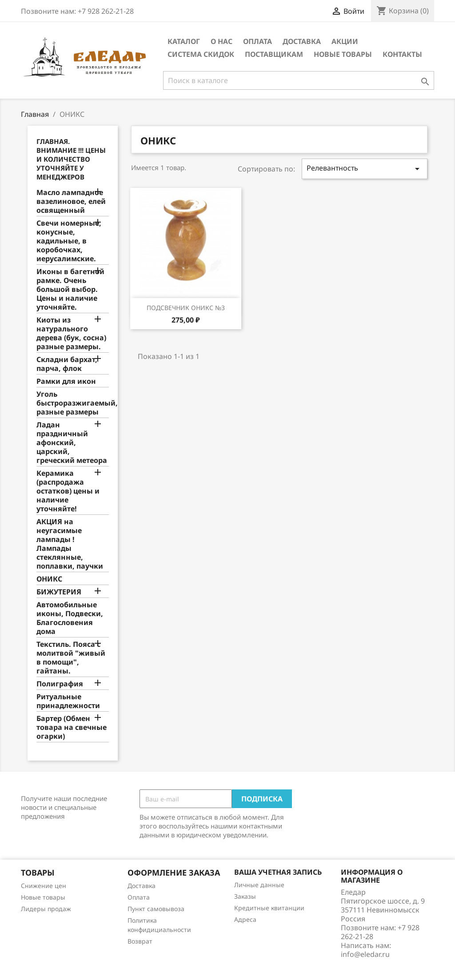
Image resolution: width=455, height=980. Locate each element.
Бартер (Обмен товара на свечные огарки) (72, 727)
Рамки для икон (66, 381)
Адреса (245, 919)
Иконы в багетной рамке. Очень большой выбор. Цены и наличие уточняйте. (70, 289)
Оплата (257, 41)
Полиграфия (60, 684)
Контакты (402, 54)
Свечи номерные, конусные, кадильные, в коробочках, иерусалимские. (69, 241)
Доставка (302, 41)
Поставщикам (274, 54)
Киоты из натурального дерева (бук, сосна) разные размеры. (71, 333)
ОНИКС (49, 579)
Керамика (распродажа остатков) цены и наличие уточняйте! (68, 491)
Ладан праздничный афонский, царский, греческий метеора (72, 443)
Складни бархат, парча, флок (67, 364)
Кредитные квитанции (269, 908)
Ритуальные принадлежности (68, 701)
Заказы (245, 896)
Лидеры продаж (46, 909)
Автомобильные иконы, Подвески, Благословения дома (70, 618)
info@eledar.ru (365, 954)
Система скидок (201, 54)
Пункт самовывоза (156, 909)
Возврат (140, 941)
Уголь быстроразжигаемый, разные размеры (73, 403)
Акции (345, 41)
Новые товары (343, 54)
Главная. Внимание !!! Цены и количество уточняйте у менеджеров (71, 159)
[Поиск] (299, 80)
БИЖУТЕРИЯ (59, 592)
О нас (222, 41)
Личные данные (259, 885)
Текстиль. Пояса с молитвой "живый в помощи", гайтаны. (71, 658)
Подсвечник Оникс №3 (186, 308)
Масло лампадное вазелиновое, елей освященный (71, 201)
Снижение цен (44, 886)
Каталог (184, 41)
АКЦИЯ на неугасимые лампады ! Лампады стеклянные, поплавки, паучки (70, 544)
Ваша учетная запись (278, 872)
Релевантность (365, 169)
